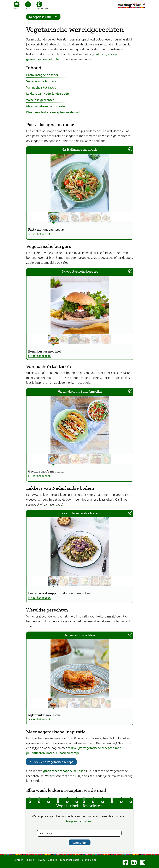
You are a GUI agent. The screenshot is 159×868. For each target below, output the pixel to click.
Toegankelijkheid (70, 860)
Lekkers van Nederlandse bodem (49, 93)
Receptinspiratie (44, 17)
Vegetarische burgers (41, 81)
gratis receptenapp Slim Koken (64, 771)
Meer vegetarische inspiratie (46, 106)
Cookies (52, 860)
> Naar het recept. (40, 234)
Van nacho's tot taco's (41, 87)
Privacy (41, 860)
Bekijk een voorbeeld (80, 821)
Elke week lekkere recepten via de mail (53, 112)
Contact (18, 860)
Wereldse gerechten (40, 100)
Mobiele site (89, 860)
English (30, 860)
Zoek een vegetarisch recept (53, 762)
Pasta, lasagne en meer (42, 75)
